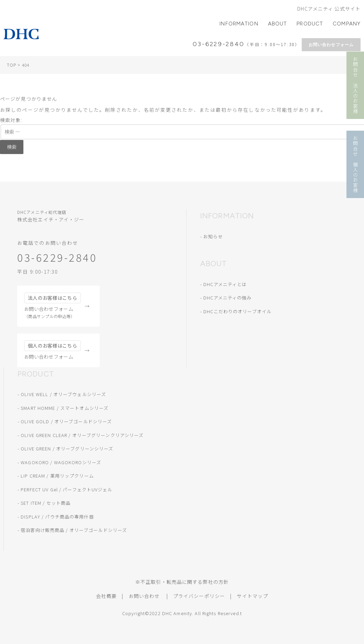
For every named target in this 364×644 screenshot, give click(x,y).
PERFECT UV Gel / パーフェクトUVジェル (66, 489)
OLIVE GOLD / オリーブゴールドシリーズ (66, 421)
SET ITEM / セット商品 (46, 503)
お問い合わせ (144, 596)
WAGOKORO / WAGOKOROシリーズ (61, 462)
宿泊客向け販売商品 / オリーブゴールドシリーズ (74, 530)
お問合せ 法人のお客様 (355, 85)
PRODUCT (310, 24)
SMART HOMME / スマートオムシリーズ (65, 408)
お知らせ (213, 236)
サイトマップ (252, 596)
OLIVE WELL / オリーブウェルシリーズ (63, 394)
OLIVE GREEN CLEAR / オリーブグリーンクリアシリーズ (82, 435)
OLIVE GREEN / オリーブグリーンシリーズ (67, 449)
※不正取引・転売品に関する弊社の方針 (182, 582)
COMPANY (347, 24)
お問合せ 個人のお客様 (355, 164)
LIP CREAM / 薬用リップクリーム (57, 476)
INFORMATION (239, 24)
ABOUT (278, 24)
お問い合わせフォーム (331, 45)
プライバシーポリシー (199, 596)
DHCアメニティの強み (227, 298)
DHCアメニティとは (225, 284)
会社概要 (106, 596)
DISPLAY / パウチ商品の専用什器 (57, 517)
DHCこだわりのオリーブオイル (237, 311)
